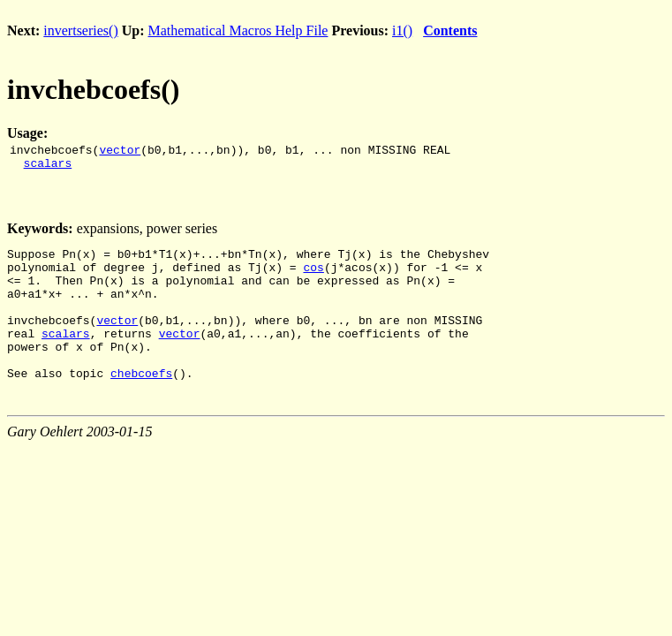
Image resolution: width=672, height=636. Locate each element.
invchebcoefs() (94, 89)
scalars (48, 168)
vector (120, 152)
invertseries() (80, 30)
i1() (402, 30)
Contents (450, 30)
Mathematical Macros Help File (238, 30)
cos (313, 277)
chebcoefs (141, 405)
